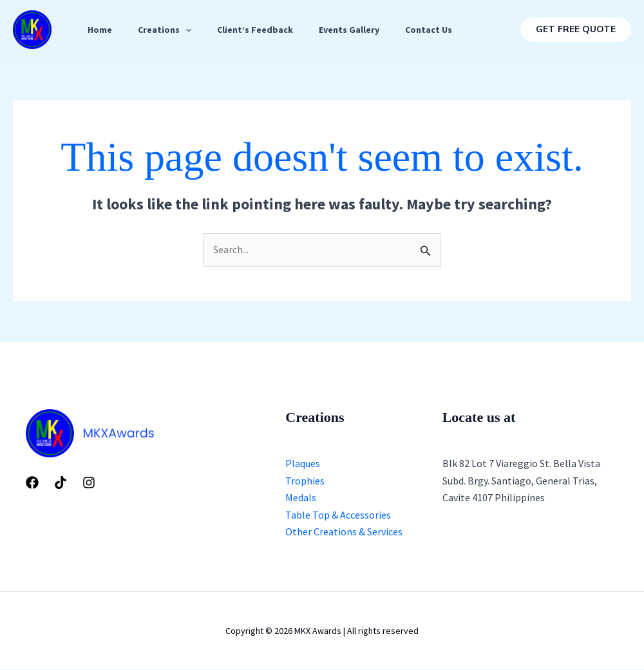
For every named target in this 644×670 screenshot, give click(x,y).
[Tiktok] (61, 483)
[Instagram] (89, 483)
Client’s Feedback (268, 30)
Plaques (303, 464)
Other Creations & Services (344, 532)
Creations (172, 30)
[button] (576, 30)
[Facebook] (32, 483)
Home (102, 30)
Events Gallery (367, 30)
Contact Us (452, 30)
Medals (301, 498)
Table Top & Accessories (338, 515)
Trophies (305, 481)
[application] (193, 30)
